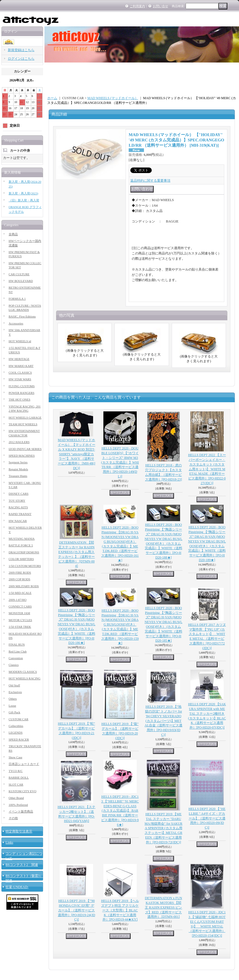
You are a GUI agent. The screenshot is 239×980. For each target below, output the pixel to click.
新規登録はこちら (21, 50)
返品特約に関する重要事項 (150, 181)
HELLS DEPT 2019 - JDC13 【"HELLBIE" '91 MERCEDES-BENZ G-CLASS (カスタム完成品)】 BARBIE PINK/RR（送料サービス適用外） (120, 811)
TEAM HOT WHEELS (23, 424)
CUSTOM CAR (18, 719)
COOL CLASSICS (20, 372)
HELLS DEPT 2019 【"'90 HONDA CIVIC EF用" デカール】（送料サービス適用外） (76, 910)
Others (13, 699)
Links (9, 842)
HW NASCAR (18, 521)
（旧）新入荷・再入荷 (24, 200)
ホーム (52, 98)
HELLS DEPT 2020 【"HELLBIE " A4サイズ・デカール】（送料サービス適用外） (207, 818)
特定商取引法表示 (19, 831)
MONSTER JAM (19, 613)
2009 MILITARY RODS (24, 586)
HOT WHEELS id (20, 341)
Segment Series (18, 462)
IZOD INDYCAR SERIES (25, 449)
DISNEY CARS (18, 494)
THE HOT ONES (19, 399)
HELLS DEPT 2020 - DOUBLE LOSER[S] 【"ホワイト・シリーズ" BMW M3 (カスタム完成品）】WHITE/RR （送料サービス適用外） (120, 462)
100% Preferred (18, 805)
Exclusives (15, 692)
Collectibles (16, 726)
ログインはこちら (21, 59)
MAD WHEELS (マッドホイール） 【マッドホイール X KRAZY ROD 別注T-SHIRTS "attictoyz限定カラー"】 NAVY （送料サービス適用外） (77, 454)
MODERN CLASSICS (23, 672)
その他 (13, 818)
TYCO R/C (16, 771)
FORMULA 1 (17, 299)
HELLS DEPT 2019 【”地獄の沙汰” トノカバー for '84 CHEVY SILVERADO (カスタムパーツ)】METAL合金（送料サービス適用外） (163, 721)
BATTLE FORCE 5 (21, 545)
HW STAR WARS (20, 379)
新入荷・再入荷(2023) (23, 193)
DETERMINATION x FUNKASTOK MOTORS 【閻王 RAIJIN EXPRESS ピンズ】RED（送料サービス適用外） (163, 907)
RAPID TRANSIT (20, 514)
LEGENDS (16, 732)
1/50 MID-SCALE (20, 593)
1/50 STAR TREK (20, 627)
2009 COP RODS (19, 579)
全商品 (13, 234)
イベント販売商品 (21, 811)
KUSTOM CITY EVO (23, 791)
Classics (14, 665)
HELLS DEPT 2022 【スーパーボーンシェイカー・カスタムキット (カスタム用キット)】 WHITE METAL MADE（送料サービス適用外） (207, 469)
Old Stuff (14, 685)
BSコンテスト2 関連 (22, 865)
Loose (12, 706)
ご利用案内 (137, 6)
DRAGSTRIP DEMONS (24, 552)
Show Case (15, 757)
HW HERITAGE (19, 359)
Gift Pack (14, 712)
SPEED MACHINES (22, 456)
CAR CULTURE (19, 274)
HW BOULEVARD (21, 281)
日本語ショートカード (24, 764)
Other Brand (16, 798)
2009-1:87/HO (18, 600)
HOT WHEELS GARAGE (25, 417)
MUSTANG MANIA (22, 539)
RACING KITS (18, 507)
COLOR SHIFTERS (21, 559)
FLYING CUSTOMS (22, 386)
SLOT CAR (16, 784)
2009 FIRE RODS (20, 572)
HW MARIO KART (21, 366)
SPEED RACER (19, 739)
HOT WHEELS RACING (24, 678)
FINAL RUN (17, 644)
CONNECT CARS (20, 606)
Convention (16, 658)
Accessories (16, 323)
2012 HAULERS (19, 442)
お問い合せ (160, 6)
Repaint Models (18, 469)
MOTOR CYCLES (20, 620)
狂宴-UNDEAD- (17, 887)
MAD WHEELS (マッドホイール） (113, 98)
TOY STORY (17, 501)
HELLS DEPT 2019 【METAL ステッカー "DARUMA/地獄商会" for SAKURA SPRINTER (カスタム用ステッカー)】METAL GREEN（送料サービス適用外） (163, 828)
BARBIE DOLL (19, 777)
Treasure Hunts (18, 476)
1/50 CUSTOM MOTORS (25, 566)
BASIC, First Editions (22, 316)
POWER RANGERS (22, 393)
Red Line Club (18, 651)
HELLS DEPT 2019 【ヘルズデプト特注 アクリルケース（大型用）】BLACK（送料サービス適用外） (120, 910)
